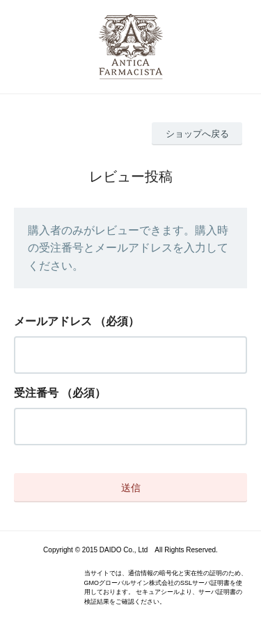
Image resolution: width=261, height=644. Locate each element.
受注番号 (36, 393)
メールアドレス (53, 321)
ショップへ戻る (197, 134)
